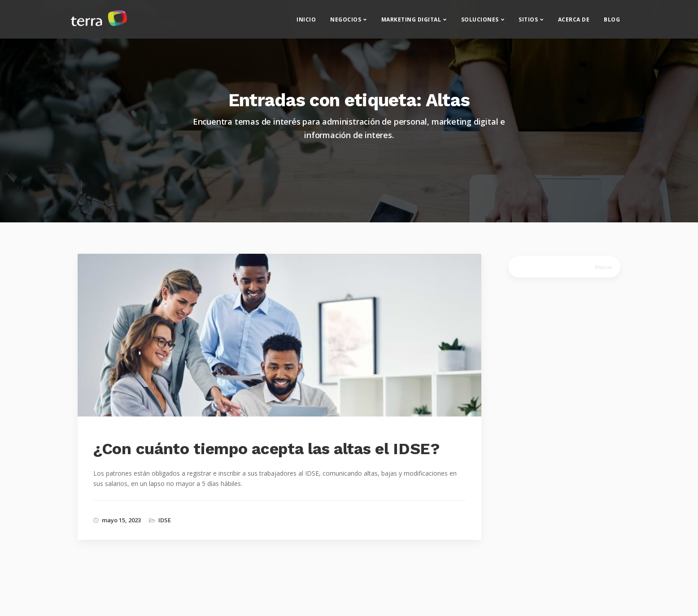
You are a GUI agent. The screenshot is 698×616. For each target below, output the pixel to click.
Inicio (306, 23)
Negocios (346, 23)
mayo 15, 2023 (121, 520)
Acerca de (574, 23)
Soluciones (480, 23)
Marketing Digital (411, 23)
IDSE (165, 520)
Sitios (528, 23)
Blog (612, 23)
